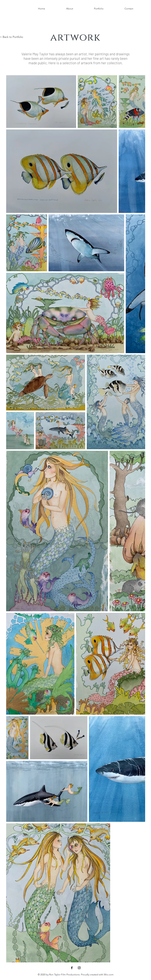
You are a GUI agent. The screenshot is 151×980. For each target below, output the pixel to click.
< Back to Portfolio (12, 37)
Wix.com (109, 975)
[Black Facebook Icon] (72, 968)
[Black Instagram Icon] (79, 968)
